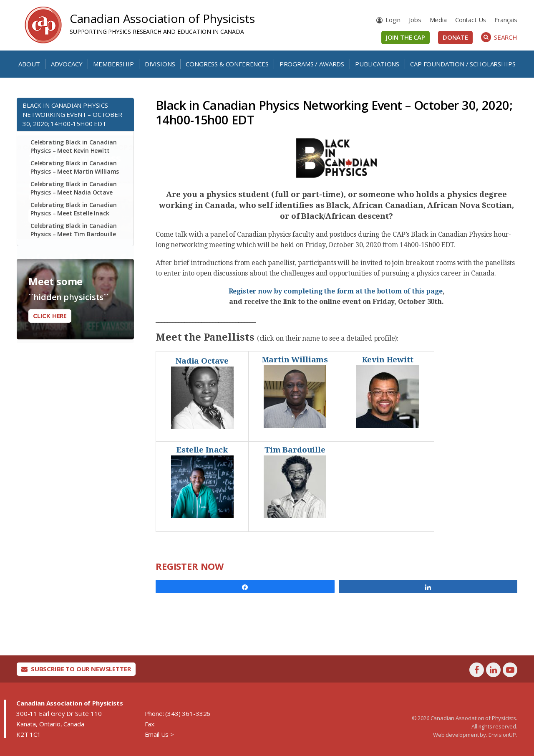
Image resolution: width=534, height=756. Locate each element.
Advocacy (67, 64)
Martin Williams (295, 360)
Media (438, 20)
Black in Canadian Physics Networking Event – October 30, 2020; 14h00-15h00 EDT (72, 114)
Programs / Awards (312, 64)
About (29, 64)
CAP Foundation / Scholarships (463, 64)
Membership (113, 64)
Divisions (160, 64)
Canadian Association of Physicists (162, 18)
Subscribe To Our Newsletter (76, 669)
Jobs (415, 20)
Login (393, 20)
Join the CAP (406, 37)
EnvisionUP (502, 735)
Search (499, 37)
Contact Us (471, 20)
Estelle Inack (202, 450)
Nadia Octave (202, 361)
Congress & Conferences (227, 64)
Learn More (52, 369)
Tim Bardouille (295, 450)
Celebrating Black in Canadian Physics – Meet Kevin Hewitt (73, 146)
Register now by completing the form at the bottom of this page (336, 291)
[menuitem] (506, 20)
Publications (377, 64)
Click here (50, 316)
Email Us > (159, 734)
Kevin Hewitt (388, 360)
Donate (455, 37)
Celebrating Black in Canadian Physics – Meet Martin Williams (75, 167)
